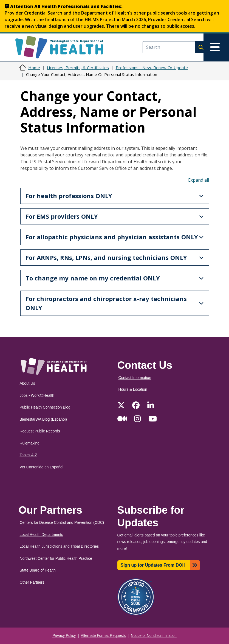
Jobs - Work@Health (37, 396)
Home (34, 68)
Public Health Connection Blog (45, 407)
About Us (27, 383)
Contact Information (135, 378)
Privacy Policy (64, 636)
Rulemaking (30, 443)
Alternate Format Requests (103, 636)
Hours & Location (133, 390)
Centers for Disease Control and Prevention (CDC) (62, 523)
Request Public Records (40, 431)
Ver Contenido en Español (42, 467)
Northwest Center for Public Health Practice (56, 559)
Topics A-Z (29, 455)
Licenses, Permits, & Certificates (78, 68)
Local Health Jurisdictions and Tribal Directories (59, 546)
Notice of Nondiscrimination (154, 636)
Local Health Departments (41, 535)
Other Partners (32, 582)
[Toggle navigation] (216, 47)
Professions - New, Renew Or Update (152, 68)
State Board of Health (38, 570)
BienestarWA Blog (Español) (43, 419)
